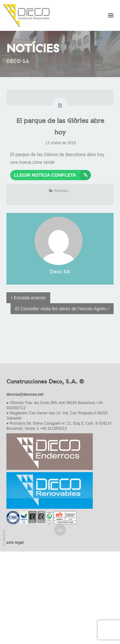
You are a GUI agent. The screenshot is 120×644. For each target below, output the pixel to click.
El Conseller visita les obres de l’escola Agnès (62, 309)
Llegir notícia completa (52, 175)
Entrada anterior (28, 298)
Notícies (61, 191)
